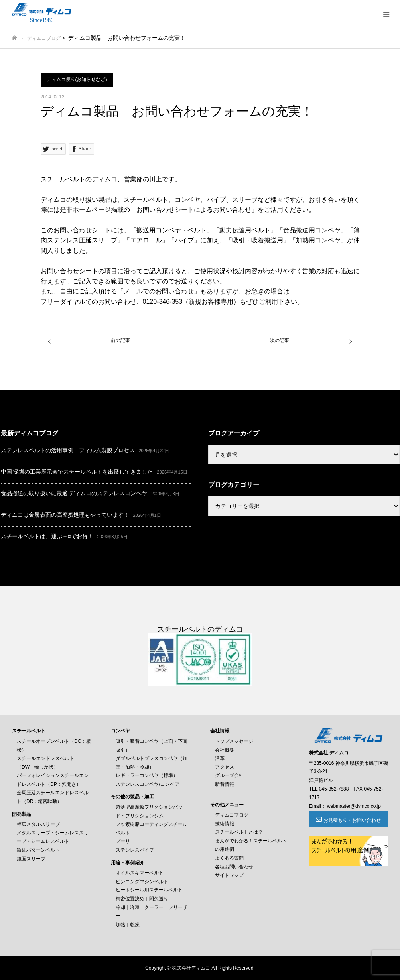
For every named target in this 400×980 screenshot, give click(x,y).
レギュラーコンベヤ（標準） (147, 775)
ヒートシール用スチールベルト (149, 890)
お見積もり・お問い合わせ (352, 820)
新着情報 (225, 784)
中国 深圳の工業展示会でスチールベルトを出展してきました (77, 472)
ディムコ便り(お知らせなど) (77, 79)
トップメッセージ (234, 741)
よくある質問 (229, 858)
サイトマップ (229, 875)
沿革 (220, 758)
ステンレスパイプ (135, 850)
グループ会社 (229, 775)
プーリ (123, 841)
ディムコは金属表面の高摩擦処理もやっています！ (65, 515)
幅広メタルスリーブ (38, 824)
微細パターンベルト (38, 850)
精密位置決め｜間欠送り (142, 899)
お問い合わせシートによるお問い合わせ (194, 210)
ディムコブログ (44, 38)
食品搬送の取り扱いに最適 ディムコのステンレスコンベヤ (74, 493)
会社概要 (225, 750)
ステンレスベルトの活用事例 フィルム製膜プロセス (68, 450)
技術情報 (225, 824)
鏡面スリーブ (31, 859)
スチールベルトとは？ (239, 832)
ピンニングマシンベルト (142, 882)
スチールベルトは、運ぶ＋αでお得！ (47, 536)
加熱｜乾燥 (128, 925)
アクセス (225, 767)
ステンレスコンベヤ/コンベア (147, 784)
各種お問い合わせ (234, 867)
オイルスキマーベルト (140, 873)
